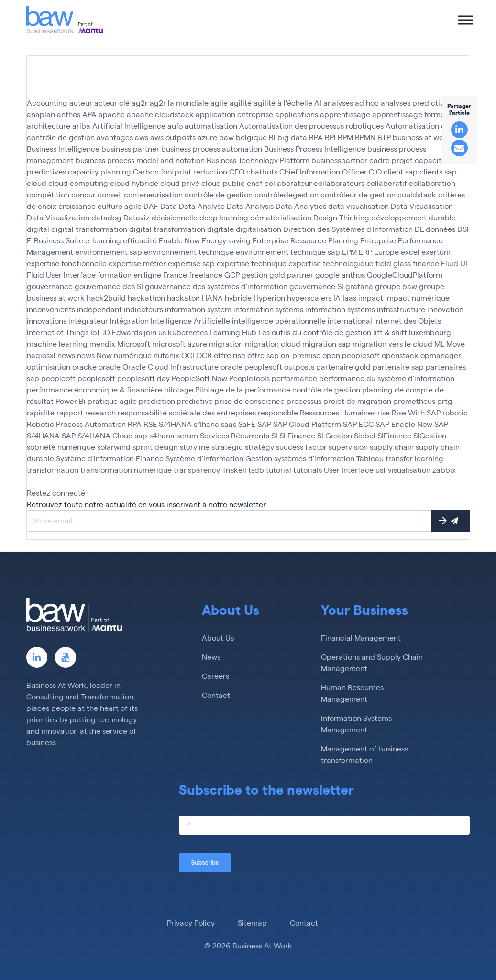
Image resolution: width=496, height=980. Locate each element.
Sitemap (252, 922)
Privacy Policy (191, 922)
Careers (215, 676)
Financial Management (361, 637)
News (211, 657)
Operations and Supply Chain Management (372, 662)
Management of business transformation (364, 754)
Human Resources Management (352, 693)
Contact (216, 695)
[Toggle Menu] (465, 20)
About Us (218, 637)
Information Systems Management (356, 724)
